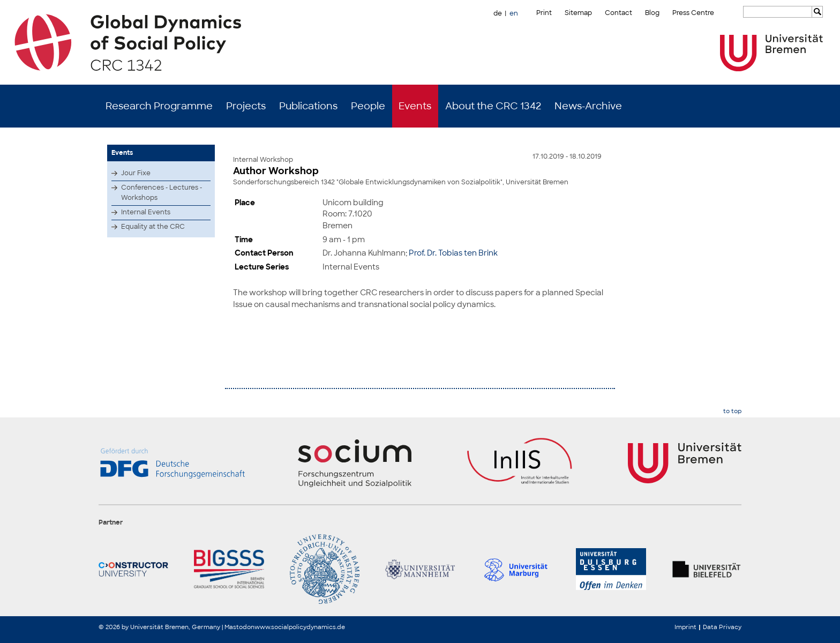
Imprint (685, 627)
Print (544, 13)
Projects (246, 106)
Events (415, 106)
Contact (618, 13)
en (514, 13)
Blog (652, 13)
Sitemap (578, 13)
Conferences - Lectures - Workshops (162, 193)
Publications (308, 106)
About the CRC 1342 (493, 106)
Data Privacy (722, 627)
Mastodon (239, 627)
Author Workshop (276, 171)
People (368, 106)
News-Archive (588, 106)
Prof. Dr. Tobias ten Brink (453, 253)
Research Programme (159, 106)
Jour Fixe (136, 173)
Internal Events (146, 212)
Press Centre (693, 13)
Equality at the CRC (153, 227)
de (498, 13)
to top (732, 411)
